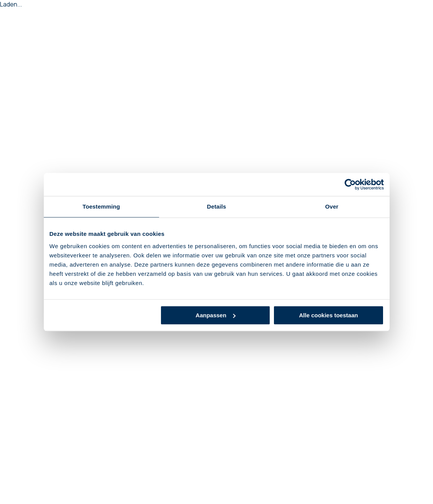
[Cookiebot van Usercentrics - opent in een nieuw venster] (350, 184)
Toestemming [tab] (101, 206)
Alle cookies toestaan (328, 315)
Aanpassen (216, 315)
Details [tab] (217, 206)
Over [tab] (332, 206)
